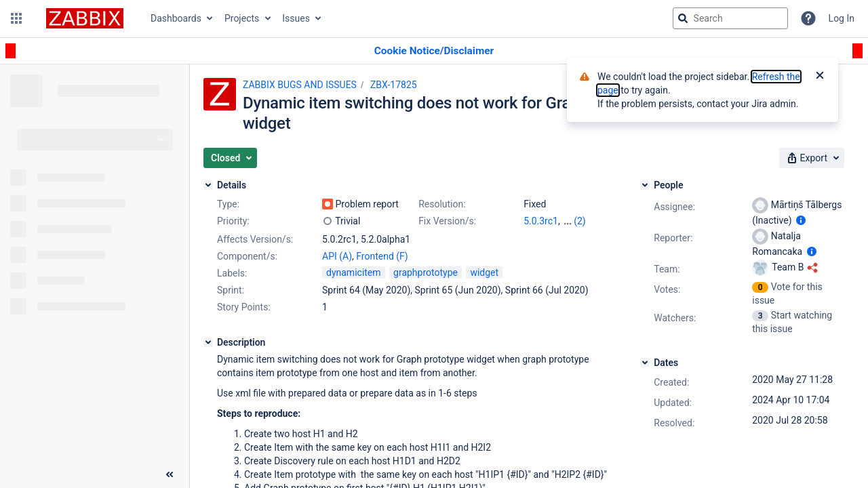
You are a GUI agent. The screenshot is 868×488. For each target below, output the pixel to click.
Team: (667, 269)
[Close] (820, 77)
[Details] (208, 185)
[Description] (208, 342)
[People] (645, 185)
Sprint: (231, 290)
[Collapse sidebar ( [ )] (170, 474)
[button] (16, 18)
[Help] (808, 18)
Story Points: (244, 307)
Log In (842, 18)
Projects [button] (242, 18)
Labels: (232, 273)
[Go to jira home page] (85, 18)
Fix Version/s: (447, 221)
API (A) (337, 256)
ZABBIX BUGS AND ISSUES (300, 85)
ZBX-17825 (394, 85)
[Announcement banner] (434, 51)
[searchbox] (730, 18)
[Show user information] (801, 220)
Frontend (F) (382, 256)
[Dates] (645, 363)
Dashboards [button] (176, 18)
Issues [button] (296, 18)
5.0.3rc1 (541, 221)
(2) (580, 221)
